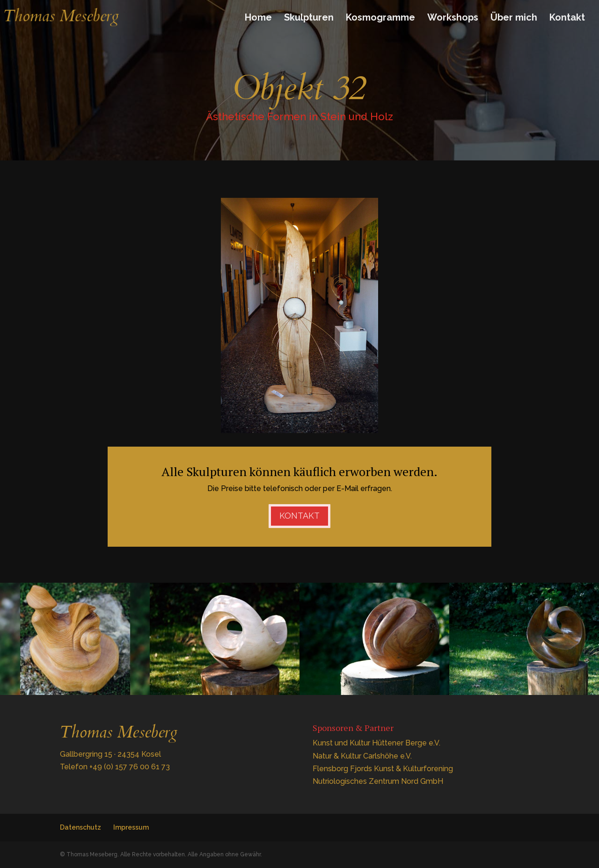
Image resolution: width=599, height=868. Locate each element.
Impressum (131, 827)
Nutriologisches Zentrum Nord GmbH (378, 781)
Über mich (514, 18)
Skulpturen (309, 18)
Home (258, 18)
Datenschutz (80, 827)
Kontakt (567, 18)
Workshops (453, 18)
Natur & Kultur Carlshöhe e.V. (362, 756)
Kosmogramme (380, 18)
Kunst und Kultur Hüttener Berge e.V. (376, 743)
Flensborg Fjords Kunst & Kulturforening (383, 769)
